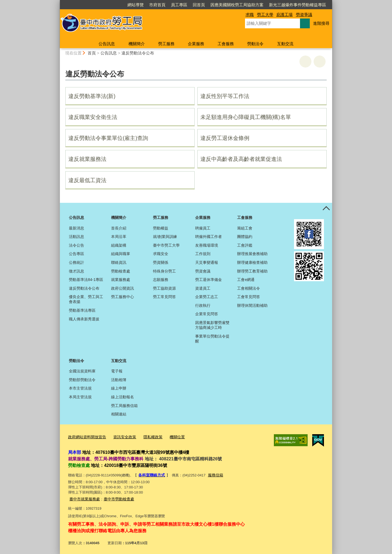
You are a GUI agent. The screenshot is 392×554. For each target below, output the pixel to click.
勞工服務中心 (122, 297)
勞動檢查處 (121, 271)
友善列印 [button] (305, 62)
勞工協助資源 (164, 288)
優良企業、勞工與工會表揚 (86, 299)
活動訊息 (76, 237)
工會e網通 (246, 280)
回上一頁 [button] (320, 62)
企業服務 (196, 44)
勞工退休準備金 (209, 280)
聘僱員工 (203, 228)
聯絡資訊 (119, 262)
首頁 (92, 53)
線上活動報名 (122, 397)
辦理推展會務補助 (252, 254)
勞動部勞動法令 (82, 380)
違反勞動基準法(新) (92, 96)
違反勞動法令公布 (138, 53)
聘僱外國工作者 (209, 237)
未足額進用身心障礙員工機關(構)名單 (246, 117)
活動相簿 (119, 380)
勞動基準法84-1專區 (86, 280)
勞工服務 (166, 44)
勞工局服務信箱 (124, 406)
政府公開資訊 (122, 288)
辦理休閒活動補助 (252, 305)
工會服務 (226, 44)
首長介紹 (119, 228)
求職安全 (161, 254)
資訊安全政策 (121, 437)
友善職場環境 (207, 245)
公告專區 (76, 254)
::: (58, 2)
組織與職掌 (121, 254)
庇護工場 (284, 15)
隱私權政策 (148, 437)
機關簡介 (137, 44)
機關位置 (171, 437)
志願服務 (161, 280)
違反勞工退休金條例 (225, 138)
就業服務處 (121, 280)
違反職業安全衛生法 (93, 117)
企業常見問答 (207, 314)
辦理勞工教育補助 (252, 271)
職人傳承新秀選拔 (84, 319)
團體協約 (245, 237)
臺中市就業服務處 (84, 497)
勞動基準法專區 (82, 310)
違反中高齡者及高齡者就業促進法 (241, 159)
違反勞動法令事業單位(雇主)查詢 (108, 138)
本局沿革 (119, 237)
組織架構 (119, 245)
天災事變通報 (207, 262)
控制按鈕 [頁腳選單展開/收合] (326, 209)
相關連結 (119, 414)
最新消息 (76, 228)
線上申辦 (119, 388)
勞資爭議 (304, 15)
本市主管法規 (80, 388)
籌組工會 (245, 228)
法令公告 (76, 245)
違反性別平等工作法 (225, 96)
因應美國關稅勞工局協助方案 (237, 5)
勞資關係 (161, 262)
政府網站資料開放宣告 (86, 437)
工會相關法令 (249, 288)
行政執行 (203, 305)
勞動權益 (161, 228)
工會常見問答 (249, 297)
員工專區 (179, 5)
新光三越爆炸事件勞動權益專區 (298, 5)
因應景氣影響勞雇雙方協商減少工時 (212, 325)
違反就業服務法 (87, 159)
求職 (250, 15)
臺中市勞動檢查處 (116, 497)
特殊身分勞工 (164, 271)
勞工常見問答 (164, 297)
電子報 (117, 371)
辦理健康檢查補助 (252, 262)
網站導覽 (136, 5)
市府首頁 (157, 5)
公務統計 (76, 262)
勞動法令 (255, 44)
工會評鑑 (245, 245)
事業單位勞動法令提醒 (212, 339)
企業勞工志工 (207, 297)
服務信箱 (213, 474)
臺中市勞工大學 (166, 245)
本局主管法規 (80, 397)
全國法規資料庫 (82, 371)
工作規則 (203, 254)
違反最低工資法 (87, 180)
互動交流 (285, 44)
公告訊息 (107, 44)
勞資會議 (203, 271)
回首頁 (199, 5)
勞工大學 (265, 15)
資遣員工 (203, 288)
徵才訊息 (76, 271)
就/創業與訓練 (165, 237)
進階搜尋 (321, 23)
